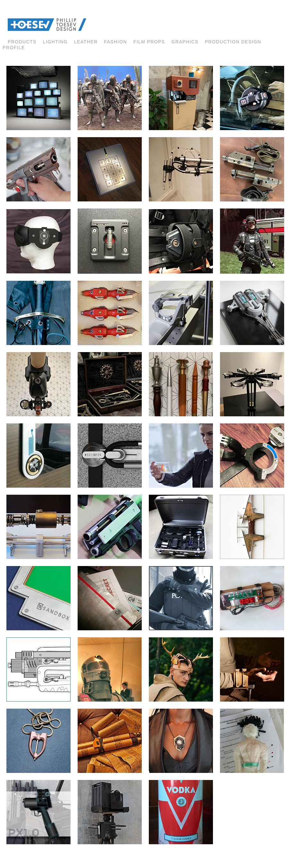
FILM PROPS (149, 42)
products (22, 42)
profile (14, 48)
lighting (55, 42)
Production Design (233, 42)
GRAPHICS (185, 42)
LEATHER (86, 42)
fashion (115, 42)
